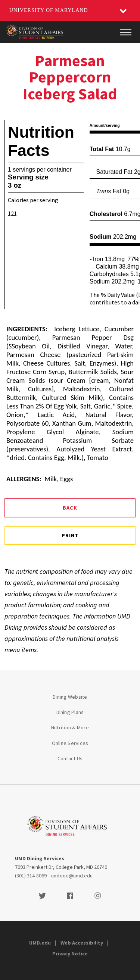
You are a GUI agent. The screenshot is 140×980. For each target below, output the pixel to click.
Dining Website (70, 697)
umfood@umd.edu (72, 876)
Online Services (70, 743)
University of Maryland (49, 10)
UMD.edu (40, 943)
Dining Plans (70, 712)
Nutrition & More (70, 727)
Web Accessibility (82, 943)
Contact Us (70, 758)
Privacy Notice (70, 954)
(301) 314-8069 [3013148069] (31, 876)
